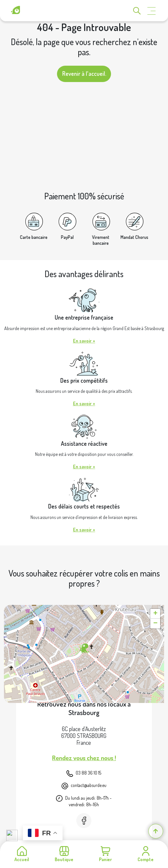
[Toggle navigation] (152, 11)
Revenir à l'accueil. (84, 74)
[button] (84, 649)
